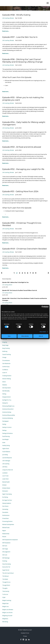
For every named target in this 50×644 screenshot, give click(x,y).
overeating (5, 509)
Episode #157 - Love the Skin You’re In (20, 37)
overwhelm (5, 512)
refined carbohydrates (8, 524)
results (4, 537)
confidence (5, 370)
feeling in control (7, 427)
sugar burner (6, 570)
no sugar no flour (7, 500)
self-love (5, 555)
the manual (5, 576)
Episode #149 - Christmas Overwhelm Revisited (24, 249)
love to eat (5, 476)
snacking (5, 561)
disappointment (6, 397)
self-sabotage (6, 558)
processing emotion (7, 521)
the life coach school (8, 573)
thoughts (5, 588)
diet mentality (6, 391)
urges (4, 597)
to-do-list (5, 594)
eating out (5, 403)
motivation (5, 491)
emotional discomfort (8, 409)
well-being (5, 622)
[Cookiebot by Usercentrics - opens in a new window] (43, 307)
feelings (4, 430)
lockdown (5, 473)
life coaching (6, 18)
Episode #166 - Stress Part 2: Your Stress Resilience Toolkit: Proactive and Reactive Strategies (25, 299)
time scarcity (6, 591)
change (4, 357)
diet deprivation (7, 388)
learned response (7, 458)
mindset (12, 18)
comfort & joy (6, 367)
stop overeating (7, 564)
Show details (43, 332)
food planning (6, 436)
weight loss (5, 607)
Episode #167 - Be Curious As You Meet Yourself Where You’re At (20, 290)
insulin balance (6, 452)
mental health (6, 482)
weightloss (5, 619)
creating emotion (7, 376)
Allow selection (25, 336)
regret (4, 531)
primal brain (5, 518)
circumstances (6, 360)
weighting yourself (7, 616)
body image (5, 345)
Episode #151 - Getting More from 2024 (20, 191)
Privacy (25, 636)
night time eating (7, 494)
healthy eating (6, 445)
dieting (4, 394)
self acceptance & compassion (10, 540)
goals (4, 442)
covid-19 (5, 373)
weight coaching (7, 600)
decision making (7, 379)
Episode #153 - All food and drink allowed (22, 147)
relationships (6, 534)
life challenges (6, 461)
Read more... (6, 31)
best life (5, 339)
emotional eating (7, 412)
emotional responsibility (9, 415)
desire (4, 382)
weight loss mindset (8, 610)
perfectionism (6, 515)
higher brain (6, 449)
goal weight (5, 439)
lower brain (5, 479)
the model (5, 579)
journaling (5, 455)
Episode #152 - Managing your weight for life (23, 169)
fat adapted (5, 421)
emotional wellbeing (8, 418)
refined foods (6, 528)
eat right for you (7, 400)
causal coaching (7, 354)
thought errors (6, 582)
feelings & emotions (7, 433)
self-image (5, 549)
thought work (6, 585)
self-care (5, 546)
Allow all (41, 336)
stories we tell (6, 567)
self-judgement (6, 552)
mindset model (6, 488)
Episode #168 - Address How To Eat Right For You (15, 282)
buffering (5, 351)
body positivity (6, 348)
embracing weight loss (8, 406)
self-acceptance (6, 543)
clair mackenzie (6, 363)
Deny (9, 336)
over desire (5, 506)
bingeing (5, 342)
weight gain (5, 603)
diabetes (5, 385)
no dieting (5, 497)
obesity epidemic (7, 503)
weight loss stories (7, 613)
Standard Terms (25, 633)
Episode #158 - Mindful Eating (16, 15)
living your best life (8, 470)
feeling (4, 424)
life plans (5, 467)
